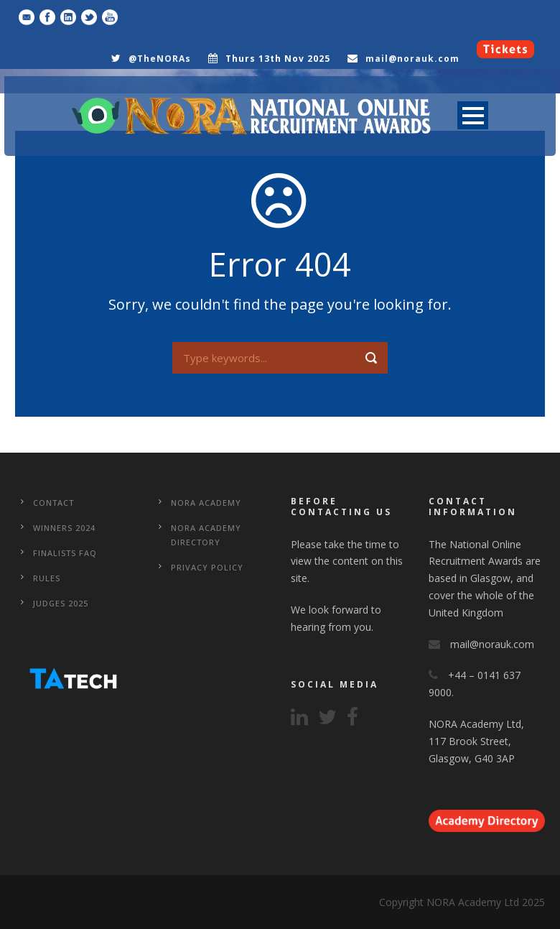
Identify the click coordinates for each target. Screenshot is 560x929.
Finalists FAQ (65, 553)
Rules (47, 578)
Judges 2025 (61, 603)
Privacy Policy (207, 567)
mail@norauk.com (412, 59)
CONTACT (53, 503)
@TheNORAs (160, 59)
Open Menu (473, 115)
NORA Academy (206, 503)
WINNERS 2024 (64, 528)
